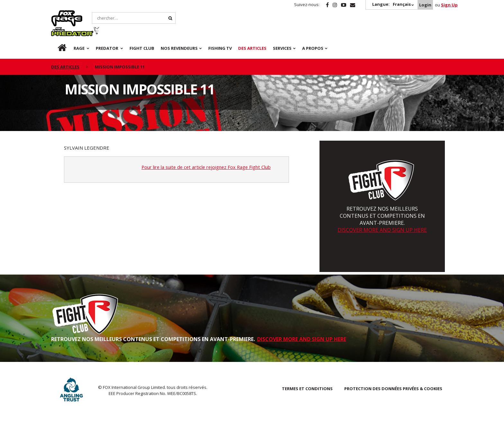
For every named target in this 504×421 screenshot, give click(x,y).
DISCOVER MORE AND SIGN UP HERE (382, 230)
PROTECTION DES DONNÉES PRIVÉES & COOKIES (393, 389)
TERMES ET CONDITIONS (307, 389)
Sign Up (449, 5)
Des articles (252, 32)
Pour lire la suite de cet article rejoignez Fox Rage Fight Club (208, 167)
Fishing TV (220, 32)
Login (425, 5)
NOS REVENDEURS (179, 32)
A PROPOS (313, 32)
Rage (57, 14)
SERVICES (282, 32)
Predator (108, 14)
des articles (65, 51)
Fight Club (142, 32)
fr (57, 32)
